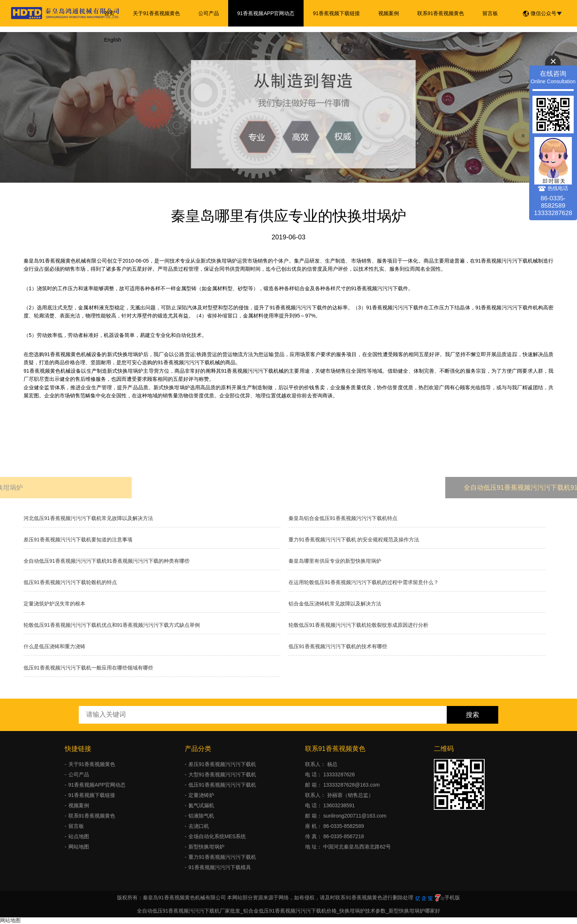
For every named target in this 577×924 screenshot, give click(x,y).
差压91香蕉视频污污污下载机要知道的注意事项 (78, 540)
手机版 (452, 897)
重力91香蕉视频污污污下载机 (222, 857)
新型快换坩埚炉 (206, 847)
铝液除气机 (201, 816)
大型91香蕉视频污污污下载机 (222, 774)
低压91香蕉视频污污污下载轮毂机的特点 (70, 582)
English (113, 40)
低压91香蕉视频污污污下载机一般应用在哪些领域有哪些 (88, 668)
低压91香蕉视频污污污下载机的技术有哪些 (338, 646)
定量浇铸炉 (201, 795)
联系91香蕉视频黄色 (441, 13)
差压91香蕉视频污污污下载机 (222, 764)
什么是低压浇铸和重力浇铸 (54, 646)
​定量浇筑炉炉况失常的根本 (54, 604)
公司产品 (209, 13)
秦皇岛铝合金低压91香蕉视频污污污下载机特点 (343, 518)
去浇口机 (199, 826)
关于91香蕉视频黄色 (156, 13)
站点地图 (79, 836)
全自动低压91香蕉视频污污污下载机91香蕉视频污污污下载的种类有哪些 (107, 561)
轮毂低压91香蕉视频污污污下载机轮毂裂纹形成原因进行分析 (358, 625)
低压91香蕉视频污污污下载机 (222, 785)
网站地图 (79, 847)
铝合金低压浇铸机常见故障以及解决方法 (335, 604)
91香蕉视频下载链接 (336, 13)
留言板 (490, 13)
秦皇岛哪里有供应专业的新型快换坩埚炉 (335, 561)
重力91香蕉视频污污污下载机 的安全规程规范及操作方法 (354, 540)
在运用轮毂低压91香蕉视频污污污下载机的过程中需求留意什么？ (364, 582)
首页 (109, 13)
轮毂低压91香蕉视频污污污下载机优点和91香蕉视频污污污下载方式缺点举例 (112, 625)
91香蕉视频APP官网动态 (266, 13)
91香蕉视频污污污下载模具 (220, 867)
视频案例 (389, 13)
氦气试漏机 (201, 805)
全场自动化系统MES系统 (217, 836)
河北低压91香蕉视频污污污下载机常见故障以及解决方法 (88, 518)
